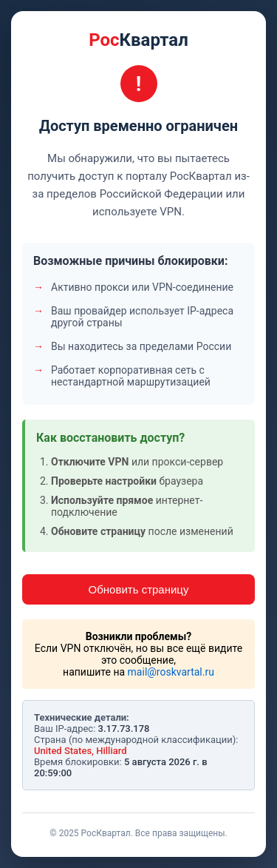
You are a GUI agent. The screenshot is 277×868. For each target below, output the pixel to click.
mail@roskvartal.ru (171, 672)
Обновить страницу (139, 589)
